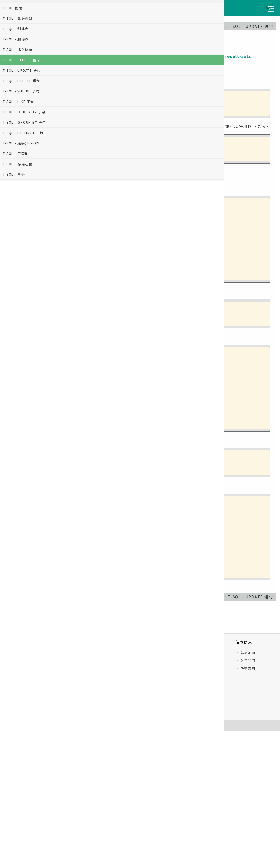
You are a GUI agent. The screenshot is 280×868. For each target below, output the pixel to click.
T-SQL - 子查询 (16, 153)
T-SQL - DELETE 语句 (21, 81)
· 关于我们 (245, 660)
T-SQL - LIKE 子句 (18, 101)
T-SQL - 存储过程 (17, 164)
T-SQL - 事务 (14, 174)
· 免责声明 (245, 668)
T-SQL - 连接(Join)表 (21, 143)
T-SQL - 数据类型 (17, 18)
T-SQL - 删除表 (16, 39)
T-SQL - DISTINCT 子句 (23, 133)
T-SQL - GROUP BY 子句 (24, 122)
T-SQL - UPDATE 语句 (22, 70)
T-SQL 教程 (12, 8)
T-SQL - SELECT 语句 (21, 60)
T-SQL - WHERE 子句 (21, 91)
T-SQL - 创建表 (16, 29)
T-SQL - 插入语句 (17, 49)
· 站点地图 (245, 653)
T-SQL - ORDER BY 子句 (24, 112)
